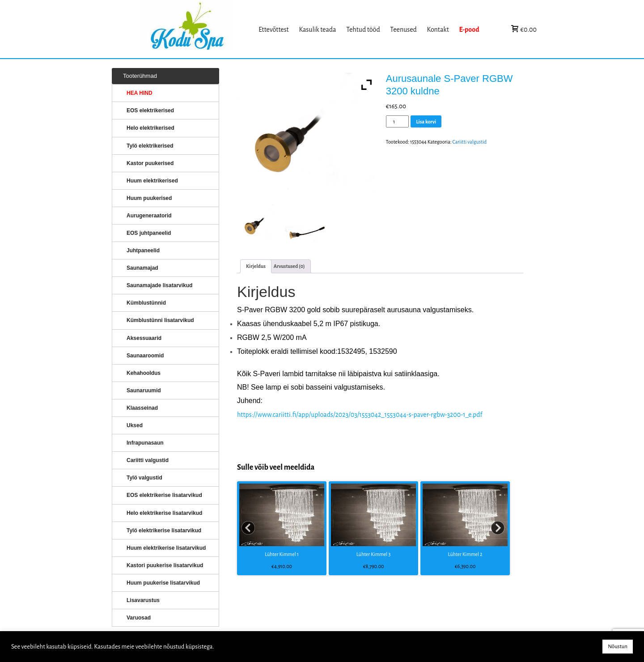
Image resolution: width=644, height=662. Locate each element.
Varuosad (139, 618)
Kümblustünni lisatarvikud (160, 320)
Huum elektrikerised (152, 181)
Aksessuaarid (144, 338)
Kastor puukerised (150, 163)
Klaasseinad (142, 408)
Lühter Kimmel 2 (465, 554)
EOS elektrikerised (150, 110)
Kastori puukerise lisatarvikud (165, 565)
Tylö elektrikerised (150, 146)
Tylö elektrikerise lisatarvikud (164, 530)
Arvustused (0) (289, 266)
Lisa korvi (426, 122)
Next (498, 528)
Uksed (135, 425)
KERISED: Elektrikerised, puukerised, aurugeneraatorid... (198, 29)
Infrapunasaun (145, 443)
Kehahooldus (144, 373)
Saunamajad (142, 268)
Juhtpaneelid (143, 250)
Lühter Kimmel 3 (373, 554)
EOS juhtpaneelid (149, 233)
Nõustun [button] (618, 647)
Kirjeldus (256, 266)
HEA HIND (140, 93)
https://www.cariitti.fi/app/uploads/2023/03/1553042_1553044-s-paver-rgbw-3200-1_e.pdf (360, 415)
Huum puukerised (149, 198)
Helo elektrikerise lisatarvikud (164, 513)
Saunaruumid (144, 390)
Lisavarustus (143, 600)
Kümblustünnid (146, 303)
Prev (249, 528)
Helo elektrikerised (150, 128)
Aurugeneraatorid (149, 216)
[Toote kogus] (398, 121)
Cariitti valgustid (469, 142)
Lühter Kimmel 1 (282, 554)
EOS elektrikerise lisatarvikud (164, 495)
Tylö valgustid (144, 478)
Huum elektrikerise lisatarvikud (166, 548)
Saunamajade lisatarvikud (159, 285)
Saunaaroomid (145, 356)
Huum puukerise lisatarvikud (163, 583)
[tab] (256, 266)
